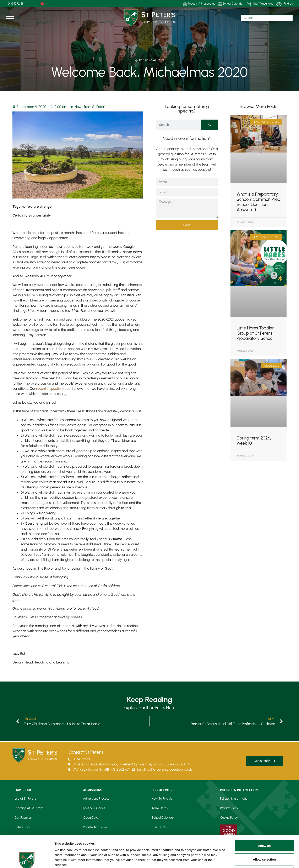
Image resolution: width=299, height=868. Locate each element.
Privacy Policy (229, 808)
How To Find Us (162, 799)
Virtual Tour (22, 827)
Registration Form (95, 827)
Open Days (91, 818)
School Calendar (231, 4)
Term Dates (160, 808)
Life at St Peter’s (25, 799)
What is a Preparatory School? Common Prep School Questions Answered (259, 202)
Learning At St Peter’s (29, 808)
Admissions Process (96, 799)
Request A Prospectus (199, 4)
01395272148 (16, 4)
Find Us (285, 4)
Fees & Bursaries (94, 808)
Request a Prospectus (98, 837)
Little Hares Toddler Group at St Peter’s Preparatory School (255, 333)
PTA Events (159, 827)
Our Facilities (23, 818)
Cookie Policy (229, 818)
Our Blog (157, 837)
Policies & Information (235, 799)
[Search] (210, 125)
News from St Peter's (90, 107)
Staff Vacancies (260, 4)
